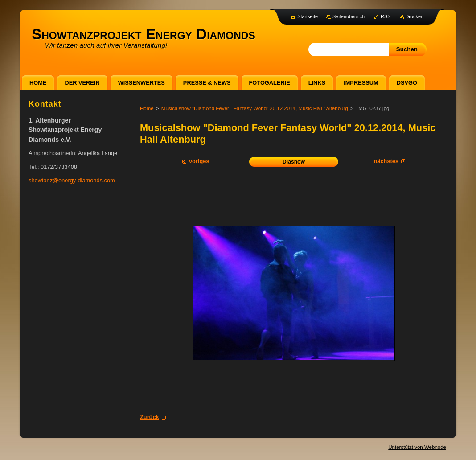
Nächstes (386, 161)
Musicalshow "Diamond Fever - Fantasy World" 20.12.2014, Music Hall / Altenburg (255, 108)
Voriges (199, 161)
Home (147, 108)
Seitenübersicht (349, 16)
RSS (386, 16)
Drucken (415, 16)
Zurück (150, 417)
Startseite (308, 16)
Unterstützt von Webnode (417, 447)
